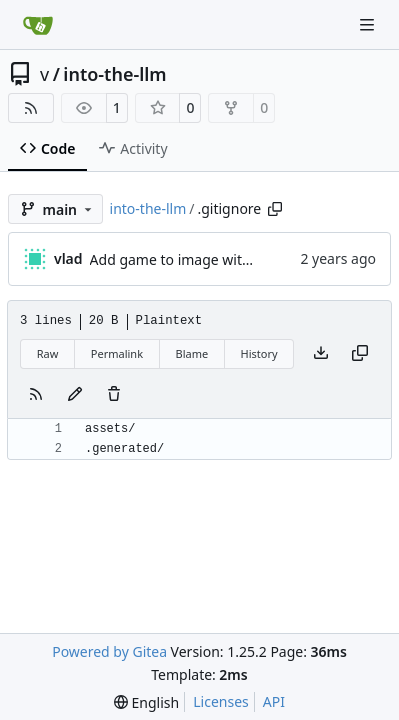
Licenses (221, 701)
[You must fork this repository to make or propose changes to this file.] (75, 395)
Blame (191, 353)
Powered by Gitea (109, 651)
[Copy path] (275, 209)
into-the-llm (114, 74)
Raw (48, 353)
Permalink (117, 353)
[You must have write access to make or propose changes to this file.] (114, 395)
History (259, 353)
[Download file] (321, 354)
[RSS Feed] (31, 108)
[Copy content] (360, 354)
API (274, 701)
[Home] (38, 25)
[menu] (146, 702)
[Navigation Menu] (369, 24)
